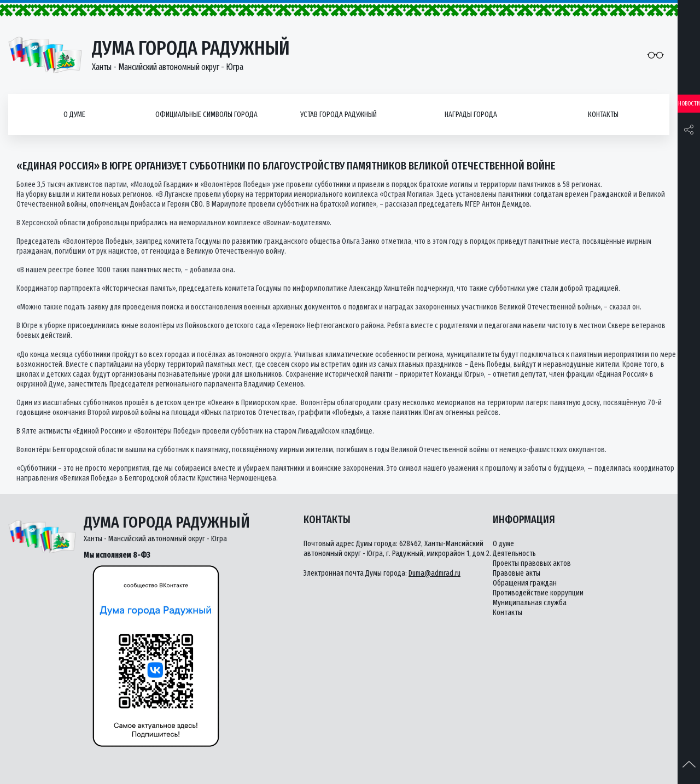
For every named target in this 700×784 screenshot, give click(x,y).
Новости (689, 104)
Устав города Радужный (339, 115)
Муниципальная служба (530, 603)
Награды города (471, 115)
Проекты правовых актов (532, 563)
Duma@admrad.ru (434, 573)
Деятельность (514, 554)
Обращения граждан (525, 583)
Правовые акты (517, 573)
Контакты (603, 115)
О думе (74, 115)
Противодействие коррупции (538, 593)
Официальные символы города (206, 115)
